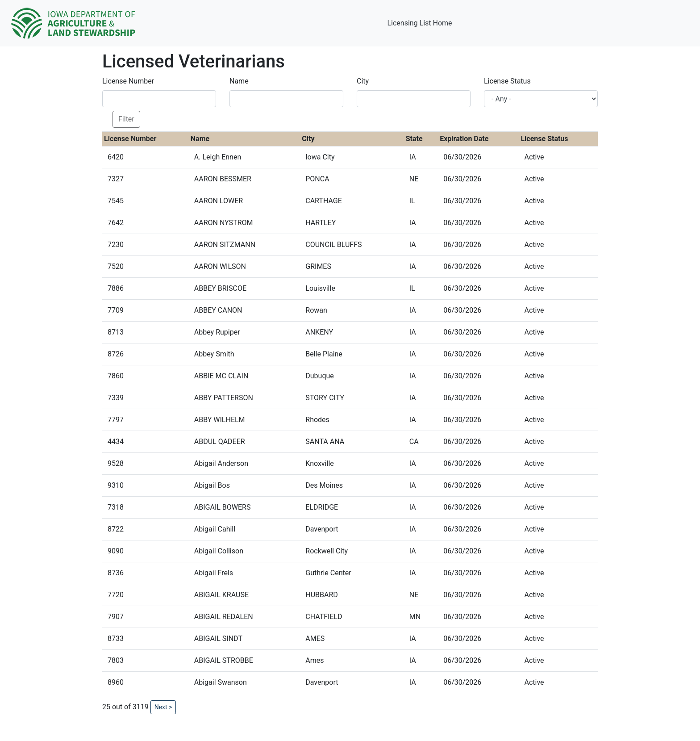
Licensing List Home (419, 23)
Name (239, 81)
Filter (126, 119)
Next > (163, 707)
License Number (128, 81)
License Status (507, 81)
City (363, 81)
